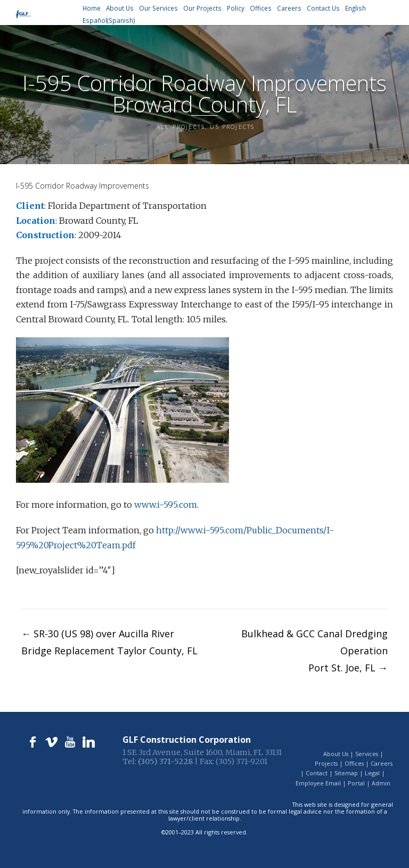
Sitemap (346, 773)
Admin (381, 783)
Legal (372, 773)
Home (92, 8)
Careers (289, 8)
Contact (317, 773)
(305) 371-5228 (165, 761)
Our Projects (202, 8)
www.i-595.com (166, 505)
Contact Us (323, 8)
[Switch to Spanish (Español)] (109, 21)
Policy (236, 8)
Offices (261, 8)
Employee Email (318, 783)
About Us (120, 8)
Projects (326, 763)
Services (367, 754)
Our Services (158, 8)
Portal (356, 783)
